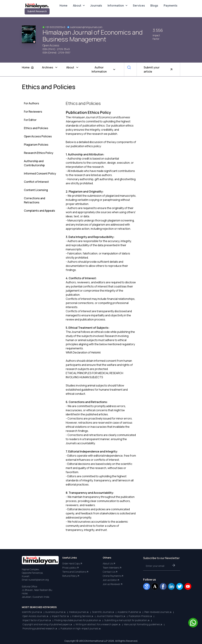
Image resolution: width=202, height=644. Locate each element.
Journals (96, 6)
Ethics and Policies (36, 128)
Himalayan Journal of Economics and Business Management (93, 36)
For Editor (30, 120)
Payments (171, 6)
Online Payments (113, 576)
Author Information (104, 69)
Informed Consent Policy (40, 173)
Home (63, 6)
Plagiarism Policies (36, 145)
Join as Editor (111, 580)
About (79, 6)
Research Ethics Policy (39, 153)
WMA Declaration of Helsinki (83, 352)
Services (139, 6)
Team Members (112, 568)
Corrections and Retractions (34, 200)
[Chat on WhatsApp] (193, 623)
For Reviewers (33, 112)
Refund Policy (71, 576)
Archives (50, 67)
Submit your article (158, 69)
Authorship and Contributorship (34, 163)
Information (117, 6)
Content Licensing (36, 190)
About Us (109, 564)
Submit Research (37, 11)
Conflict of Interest (36, 182)
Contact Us (110, 572)
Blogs (154, 6)
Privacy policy (71, 568)
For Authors (31, 103)
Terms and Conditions (76, 572)
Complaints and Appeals (39, 211)
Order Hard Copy (72, 564)
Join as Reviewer (113, 584)
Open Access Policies (38, 136)
